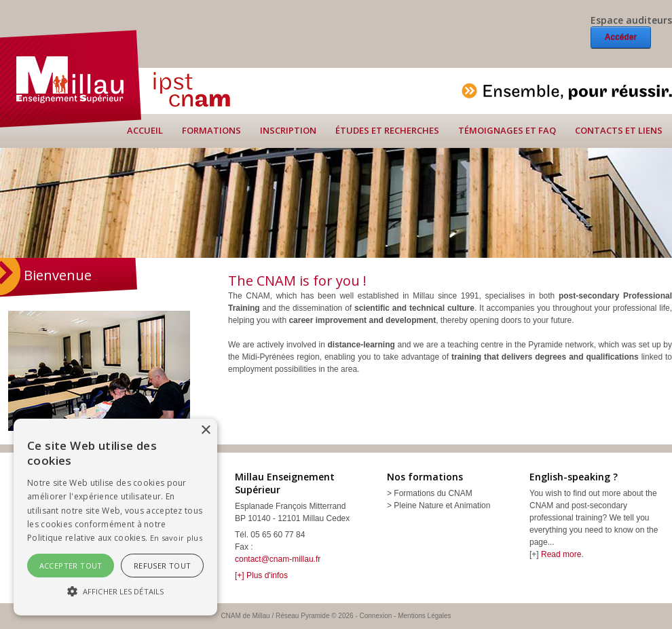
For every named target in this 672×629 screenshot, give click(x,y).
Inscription (288, 130)
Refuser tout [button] (163, 566)
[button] (115, 591)
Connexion (376, 616)
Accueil (145, 130)
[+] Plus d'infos (261, 575)
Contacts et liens (619, 130)
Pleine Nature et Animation (442, 506)
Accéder (621, 37)
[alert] (115, 517)
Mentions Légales (424, 616)
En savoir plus (176, 538)
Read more (561, 554)
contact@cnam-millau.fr (278, 559)
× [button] (205, 431)
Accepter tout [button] (71, 566)
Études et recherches (387, 130)
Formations (211, 130)
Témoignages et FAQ (507, 130)
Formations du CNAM (433, 493)
